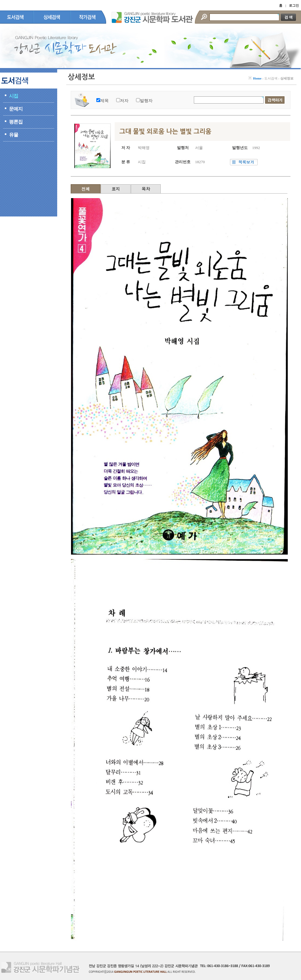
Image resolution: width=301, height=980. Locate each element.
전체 (86, 189)
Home (257, 78)
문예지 (16, 109)
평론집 (16, 122)
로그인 (294, 5)
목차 (146, 189)
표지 (116, 189)
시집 (14, 96)
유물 (14, 135)
